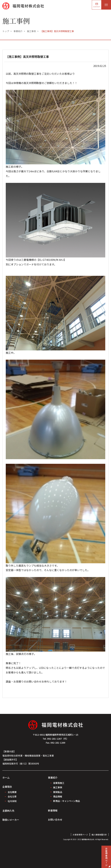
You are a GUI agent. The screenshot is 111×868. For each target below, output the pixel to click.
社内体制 (12, 801)
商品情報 (58, 796)
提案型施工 (59, 783)
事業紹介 (53, 778)
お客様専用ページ (80, 835)
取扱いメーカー (11, 820)
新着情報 (53, 810)
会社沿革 (12, 796)
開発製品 (58, 792)
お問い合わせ (55, 820)
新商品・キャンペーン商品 (67, 801)
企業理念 (7, 787)
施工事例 (58, 787)
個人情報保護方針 (99, 835)
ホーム (6, 778)
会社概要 (12, 792)
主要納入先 (8, 811)
